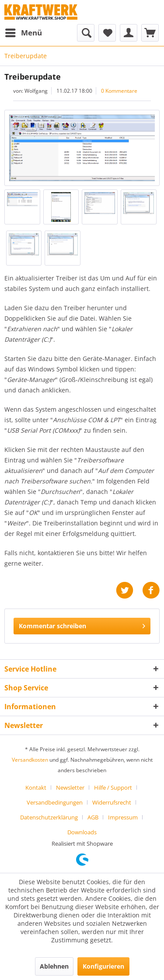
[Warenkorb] (150, 33)
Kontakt (36, 787)
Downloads (82, 832)
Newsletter (70, 787)
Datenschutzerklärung (49, 817)
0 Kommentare (119, 91)
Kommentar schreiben (82, 625)
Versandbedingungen (55, 802)
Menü (24, 32)
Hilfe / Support (113, 787)
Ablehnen (54, 966)
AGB (93, 817)
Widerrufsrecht (112, 802)
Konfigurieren (103, 966)
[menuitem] (23, 33)
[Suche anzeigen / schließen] (86, 33)
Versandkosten (30, 760)
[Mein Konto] (129, 33)
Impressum (123, 817)
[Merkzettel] (107, 33)
